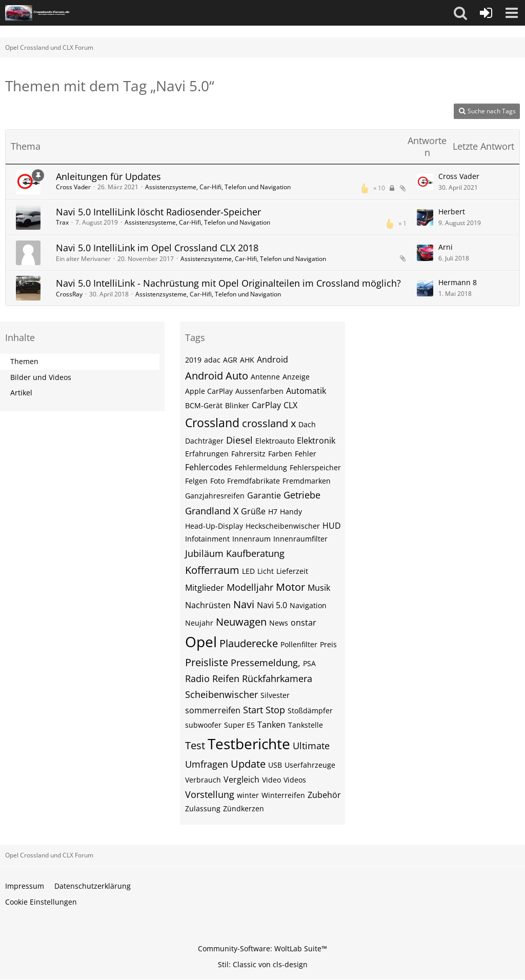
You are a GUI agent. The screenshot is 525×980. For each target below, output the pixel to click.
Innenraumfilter (300, 539)
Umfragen (207, 764)
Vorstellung (210, 794)
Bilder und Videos (41, 377)
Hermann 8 (458, 282)
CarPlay (266, 405)
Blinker (237, 405)
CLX (290, 405)
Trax (62, 222)
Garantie (264, 495)
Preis (328, 644)
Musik (319, 588)
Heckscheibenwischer (283, 526)
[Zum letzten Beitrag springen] (425, 182)
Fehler (306, 454)
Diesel (239, 440)
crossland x (269, 423)
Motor (290, 587)
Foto (217, 481)
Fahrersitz (248, 454)
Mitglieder (205, 588)
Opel (201, 642)
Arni (446, 247)
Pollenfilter (299, 644)
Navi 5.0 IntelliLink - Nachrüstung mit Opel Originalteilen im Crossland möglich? (228, 283)
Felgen (196, 481)
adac (212, 360)
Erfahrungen (207, 454)
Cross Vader (73, 187)
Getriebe (302, 495)
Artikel (21, 393)
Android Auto (217, 376)
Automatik (306, 391)
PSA (309, 663)
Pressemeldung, (266, 663)
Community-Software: (262, 948)
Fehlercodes (209, 467)
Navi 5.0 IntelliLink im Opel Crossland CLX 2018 (157, 248)
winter (248, 795)
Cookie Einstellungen (41, 902)
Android (272, 359)
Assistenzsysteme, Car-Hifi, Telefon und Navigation (218, 187)
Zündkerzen (244, 808)
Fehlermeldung (261, 467)
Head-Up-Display (214, 526)
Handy (291, 512)
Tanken (271, 725)
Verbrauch (203, 780)
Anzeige (296, 377)
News (279, 623)
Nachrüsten (208, 605)
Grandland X (212, 511)
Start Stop (264, 710)
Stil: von (263, 964)
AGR (230, 360)
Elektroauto (275, 441)
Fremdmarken (307, 481)
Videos (295, 780)
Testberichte (249, 744)
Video (271, 780)
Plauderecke (249, 643)
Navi (244, 604)
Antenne (265, 377)
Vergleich (241, 779)
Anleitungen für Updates (108, 176)
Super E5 (239, 725)
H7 (273, 512)
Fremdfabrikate (254, 481)
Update (248, 764)
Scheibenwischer (221, 694)
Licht (266, 571)
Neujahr (199, 623)
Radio (197, 678)
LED (248, 571)
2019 (193, 360)
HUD (332, 526)
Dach (307, 424)
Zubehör (324, 795)
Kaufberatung (255, 553)
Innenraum (251, 539)
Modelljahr (250, 587)
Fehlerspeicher (315, 467)
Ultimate (311, 746)
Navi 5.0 (272, 605)
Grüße (253, 511)
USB (275, 765)
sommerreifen (213, 710)
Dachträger (204, 441)
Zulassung (203, 808)
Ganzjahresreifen (215, 496)
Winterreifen (283, 795)
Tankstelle (306, 725)
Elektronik (316, 441)
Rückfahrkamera (277, 678)
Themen (24, 361)
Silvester (275, 695)
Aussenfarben (259, 391)
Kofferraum (212, 570)
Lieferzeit (292, 571)
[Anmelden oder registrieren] (486, 13)
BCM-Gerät (204, 405)
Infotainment (207, 539)
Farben (280, 454)
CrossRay (69, 294)
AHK (247, 360)
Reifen (226, 678)
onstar (304, 623)
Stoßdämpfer (310, 711)
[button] (460, 13)
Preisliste (207, 662)
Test (195, 745)
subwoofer (203, 725)
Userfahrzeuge (310, 765)
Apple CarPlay (209, 391)
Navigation (308, 605)
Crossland (212, 423)
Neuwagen (241, 622)
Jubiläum (204, 553)
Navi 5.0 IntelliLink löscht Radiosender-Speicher (158, 212)
